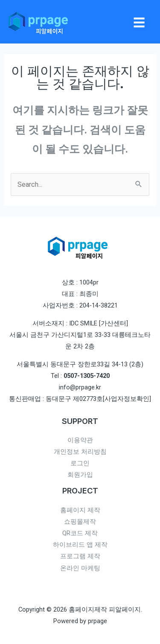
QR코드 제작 (80, 533)
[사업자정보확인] (127, 399)
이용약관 (80, 440)
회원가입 (80, 475)
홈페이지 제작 (80, 510)
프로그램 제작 (80, 556)
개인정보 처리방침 (80, 452)
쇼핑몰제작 (80, 522)
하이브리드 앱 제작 (80, 545)
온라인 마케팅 (80, 568)
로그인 (80, 463)
